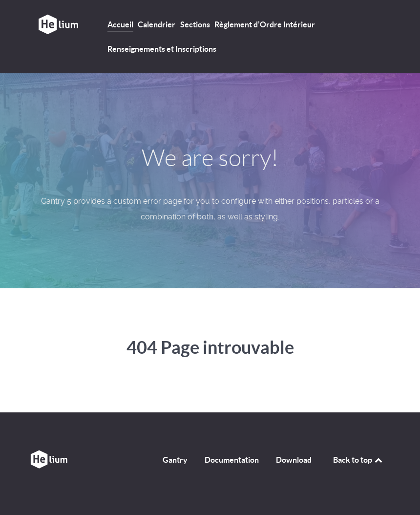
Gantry (175, 460)
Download (294, 460)
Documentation (232, 460)
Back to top (358, 460)
